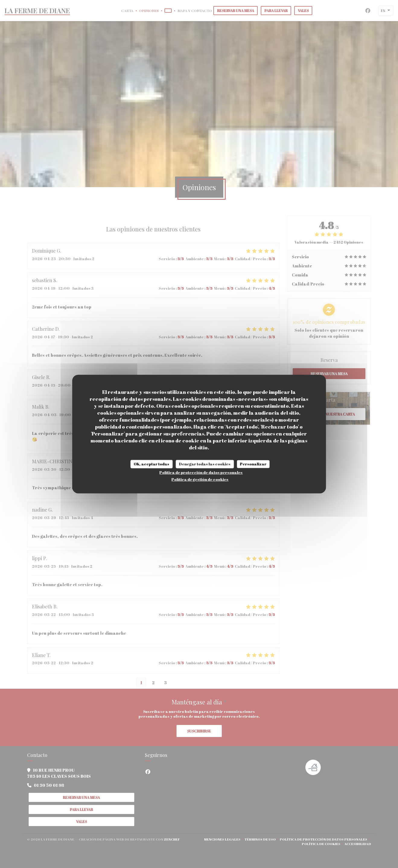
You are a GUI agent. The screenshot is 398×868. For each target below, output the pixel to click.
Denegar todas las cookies (205, 464)
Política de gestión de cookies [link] (200, 479)
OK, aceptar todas (151, 464)
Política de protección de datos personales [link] (201, 472)
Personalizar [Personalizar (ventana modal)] (253, 464)
